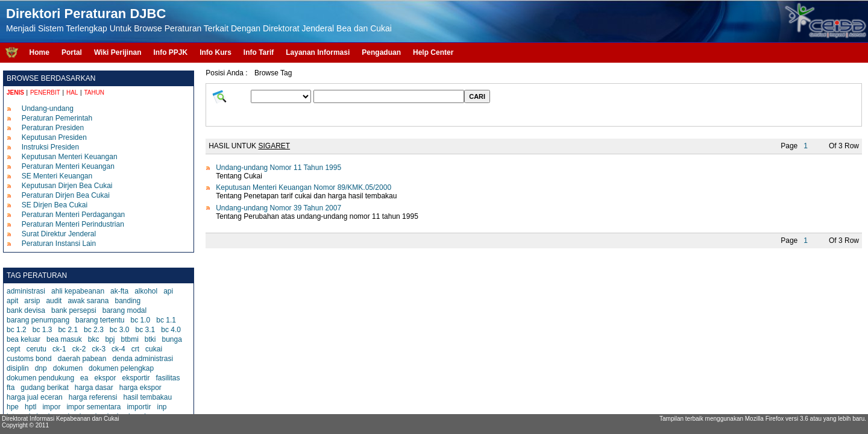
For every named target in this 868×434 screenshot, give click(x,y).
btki (150, 339)
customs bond (29, 359)
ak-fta (119, 291)
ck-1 (59, 349)
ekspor (105, 378)
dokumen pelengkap (121, 368)
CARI (477, 96)
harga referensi (93, 397)
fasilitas (168, 378)
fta (11, 388)
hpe (13, 407)
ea (84, 378)
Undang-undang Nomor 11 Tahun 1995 (278, 168)
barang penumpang (38, 320)
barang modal (124, 310)
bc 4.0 (171, 330)
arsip (32, 301)
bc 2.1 (68, 330)
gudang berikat (44, 388)
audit (54, 301)
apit (12, 301)
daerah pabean (82, 359)
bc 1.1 (166, 320)
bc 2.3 (94, 330)
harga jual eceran (35, 397)
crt (135, 349)
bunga (171, 339)
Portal (72, 52)
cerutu (36, 349)
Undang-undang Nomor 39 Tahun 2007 (278, 208)
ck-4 (118, 349)
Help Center (433, 52)
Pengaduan (381, 52)
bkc (94, 339)
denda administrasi (143, 359)
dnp (41, 368)
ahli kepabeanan (78, 291)
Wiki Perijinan (118, 52)
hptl (30, 407)
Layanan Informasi (318, 52)
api (168, 291)
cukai (154, 349)
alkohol (146, 291)
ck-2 (79, 349)
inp (162, 407)
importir (139, 407)
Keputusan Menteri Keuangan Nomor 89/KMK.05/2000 (303, 187)
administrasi (26, 291)
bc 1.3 (42, 330)
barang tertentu (100, 320)
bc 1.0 (141, 320)
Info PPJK (170, 52)
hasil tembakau (147, 397)
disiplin (18, 368)
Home (39, 52)
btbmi (129, 339)
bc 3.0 (120, 330)
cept (14, 349)
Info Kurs (215, 52)
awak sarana (88, 301)
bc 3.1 (146, 330)
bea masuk (64, 339)
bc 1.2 (17, 330)
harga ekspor (140, 388)
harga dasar (94, 388)
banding (127, 301)
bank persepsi (74, 310)
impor (51, 407)
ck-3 (99, 349)
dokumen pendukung (40, 378)
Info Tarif (259, 52)
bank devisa (26, 310)
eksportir (136, 378)
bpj (110, 339)
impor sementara (93, 407)
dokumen (68, 368)
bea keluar (24, 339)
